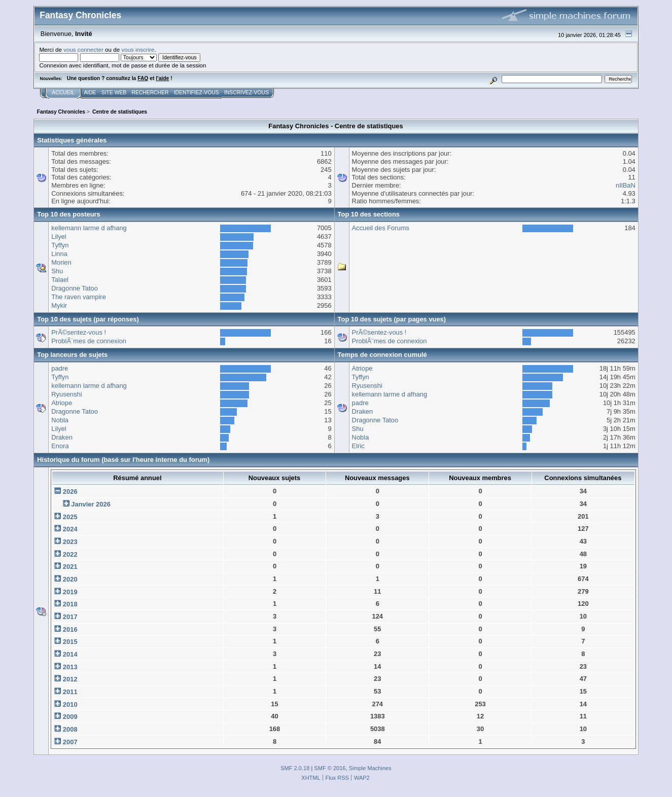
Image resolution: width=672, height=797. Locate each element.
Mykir (59, 305)
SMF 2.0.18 (295, 768)
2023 (70, 542)
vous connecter (83, 49)
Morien (61, 262)
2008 (70, 729)
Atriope (62, 403)
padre (60, 368)
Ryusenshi (66, 394)
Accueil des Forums (381, 228)
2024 (70, 529)
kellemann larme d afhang (89, 228)
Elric (358, 446)
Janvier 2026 (91, 504)
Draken (62, 437)
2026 (70, 492)
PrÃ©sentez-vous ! (79, 332)
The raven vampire (79, 297)
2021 (70, 567)
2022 (70, 554)
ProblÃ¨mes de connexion (89, 341)
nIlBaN (626, 185)
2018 (70, 604)
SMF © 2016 (330, 768)
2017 (70, 617)
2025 (70, 517)
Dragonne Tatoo (75, 288)
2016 (70, 629)
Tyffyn (60, 245)
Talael (60, 280)
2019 (70, 592)
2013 (70, 667)
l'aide (162, 78)
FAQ (143, 78)
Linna (59, 254)
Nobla (60, 420)
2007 (70, 742)
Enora (60, 446)
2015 (70, 642)
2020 (70, 579)
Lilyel (59, 237)
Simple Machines (370, 768)
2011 (70, 692)
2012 (70, 679)
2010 (70, 704)
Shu (57, 271)
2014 (70, 654)
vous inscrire (138, 49)
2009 (70, 717)
